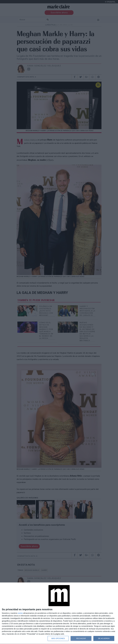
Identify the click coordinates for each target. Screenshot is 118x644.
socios (20, 613)
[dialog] (59, 613)
